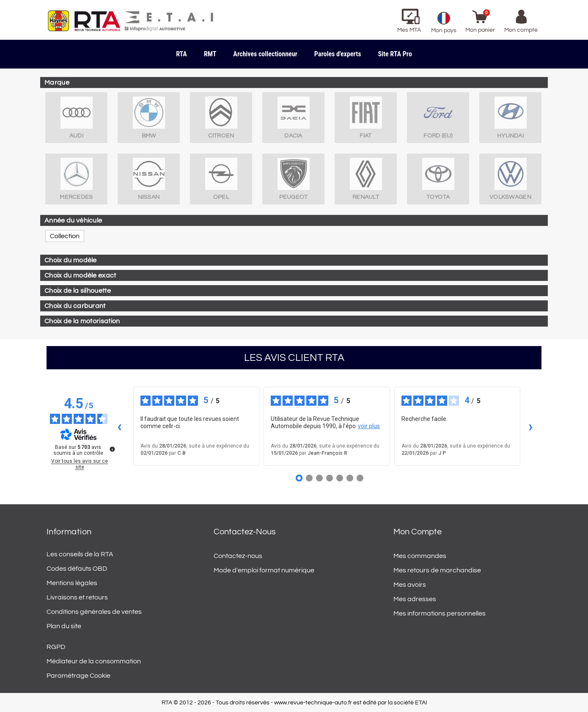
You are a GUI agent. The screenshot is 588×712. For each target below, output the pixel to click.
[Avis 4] (330, 478)
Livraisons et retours (77, 597)
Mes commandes (420, 556)
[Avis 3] (319, 478)
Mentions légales (72, 583)
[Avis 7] (360, 478)
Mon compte (418, 532)
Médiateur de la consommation (94, 661)
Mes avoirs (410, 585)
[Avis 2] (309, 478)
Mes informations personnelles (440, 613)
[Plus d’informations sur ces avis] (112, 448)
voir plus (369, 426)
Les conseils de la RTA (80, 554)
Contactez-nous (238, 556)
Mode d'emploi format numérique (264, 570)
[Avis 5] (340, 478)
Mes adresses (415, 599)
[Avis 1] (299, 478)
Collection (65, 236)
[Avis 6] (350, 478)
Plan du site (64, 626)
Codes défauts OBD (77, 569)
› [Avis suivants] (531, 426)
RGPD (56, 647)
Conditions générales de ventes (94, 612)
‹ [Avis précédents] (120, 426)
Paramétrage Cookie (78, 676)
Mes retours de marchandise (437, 570)
